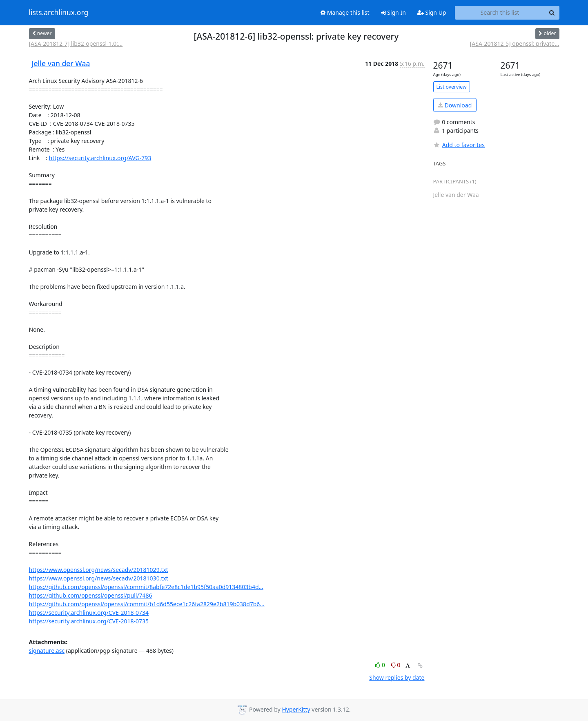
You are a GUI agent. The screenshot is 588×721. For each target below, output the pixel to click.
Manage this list (345, 12)
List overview (452, 87)
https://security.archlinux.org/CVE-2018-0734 (89, 613)
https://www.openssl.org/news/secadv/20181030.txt (99, 578)
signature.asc (47, 651)
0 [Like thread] (381, 665)
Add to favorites (459, 145)
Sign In (393, 12)
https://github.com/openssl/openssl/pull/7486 (91, 595)
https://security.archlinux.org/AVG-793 (100, 158)
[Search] (552, 13)
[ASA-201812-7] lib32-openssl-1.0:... (76, 44)
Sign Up (432, 12)
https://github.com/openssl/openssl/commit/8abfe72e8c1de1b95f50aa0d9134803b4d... (146, 587)
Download (455, 105)
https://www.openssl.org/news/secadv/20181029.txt (99, 570)
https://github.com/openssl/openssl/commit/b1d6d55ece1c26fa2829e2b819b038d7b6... (147, 604)
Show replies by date (397, 677)
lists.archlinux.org (59, 13)
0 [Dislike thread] (396, 665)
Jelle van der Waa (61, 63)
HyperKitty (296, 709)
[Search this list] (500, 13)
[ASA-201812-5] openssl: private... (515, 44)
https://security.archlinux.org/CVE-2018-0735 (89, 621)
